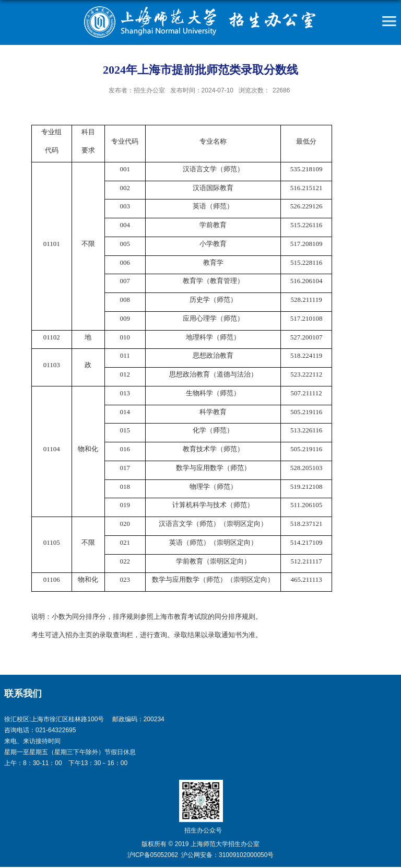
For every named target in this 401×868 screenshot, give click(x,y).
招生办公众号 (203, 830)
